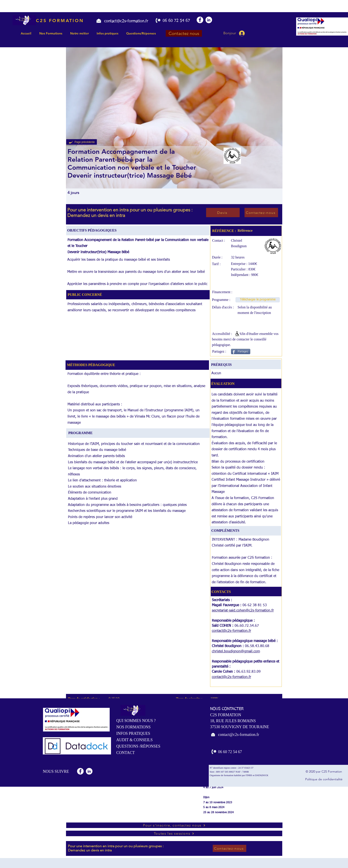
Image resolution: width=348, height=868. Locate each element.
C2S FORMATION (60, 21)
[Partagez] (241, 351)
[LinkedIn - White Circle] (209, 20)
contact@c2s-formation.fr (231, 631)
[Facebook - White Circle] (200, 20)
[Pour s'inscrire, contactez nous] (174, 825)
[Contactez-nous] (261, 213)
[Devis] (223, 213)
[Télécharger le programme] (258, 300)
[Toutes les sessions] (174, 833)
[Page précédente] (82, 142)
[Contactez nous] (184, 33)
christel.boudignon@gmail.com (236, 651)
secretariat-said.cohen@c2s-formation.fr (243, 611)
